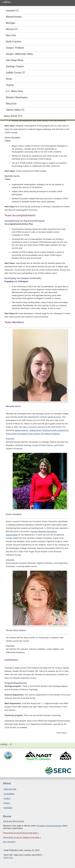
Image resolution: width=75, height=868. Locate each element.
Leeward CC (12, 11)
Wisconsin (11, 104)
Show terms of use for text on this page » (21, 833)
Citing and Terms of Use (14, 821)
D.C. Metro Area (14, 91)
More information (9, 842)
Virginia (10, 85)
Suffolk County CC (16, 73)
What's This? (8, 858)
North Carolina (14, 42)
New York (11, 35)
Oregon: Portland (15, 48)
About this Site (10, 789)
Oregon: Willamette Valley (19, 54)
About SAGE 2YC (13, 116)
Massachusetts (14, 17)
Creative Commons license (49, 826)
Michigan (11, 23)
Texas (9, 79)
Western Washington (17, 97)
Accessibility (9, 794)
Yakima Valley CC (15, 110)
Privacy (7, 803)
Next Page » (62, 733)
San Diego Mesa (15, 60)
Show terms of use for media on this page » (22, 837)
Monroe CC (12, 29)
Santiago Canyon (15, 66)
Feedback (8, 808)
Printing (7, 798)
